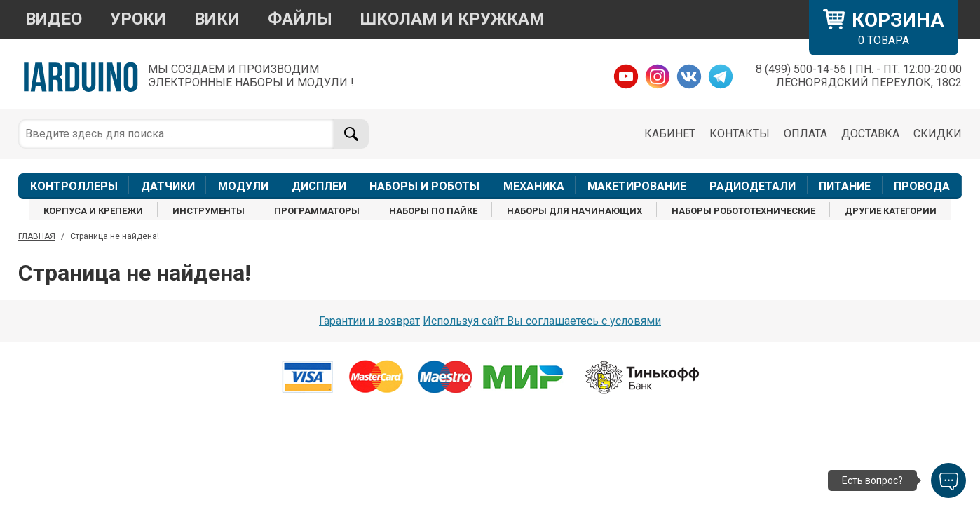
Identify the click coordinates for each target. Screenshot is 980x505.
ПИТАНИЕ (845, 186)
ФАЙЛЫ (300, 19)
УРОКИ (138, 19)
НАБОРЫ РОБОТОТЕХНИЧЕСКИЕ (743, 211)
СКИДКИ (938, 134)
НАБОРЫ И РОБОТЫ (424, 186)
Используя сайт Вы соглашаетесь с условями (542, 321)
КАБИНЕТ (670, 134)
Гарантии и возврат (369, 321)
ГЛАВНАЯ (37, 236)
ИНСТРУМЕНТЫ (209, 211)
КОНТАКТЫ (740, 134)
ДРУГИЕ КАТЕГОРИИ (891, 211)
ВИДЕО (54, 19)
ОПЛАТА (805, 134)
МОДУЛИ (243, 186)
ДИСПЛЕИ (319, 186)
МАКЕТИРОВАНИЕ (637, 186)
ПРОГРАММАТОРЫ (317, 211)
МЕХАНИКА (534, 186)
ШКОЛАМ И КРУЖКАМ (452, 19)
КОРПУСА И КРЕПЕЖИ (93, 211)
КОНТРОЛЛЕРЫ (74, 186)
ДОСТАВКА (870, 134)
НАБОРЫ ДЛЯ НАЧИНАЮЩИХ (574, 211)
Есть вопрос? (872, 480)
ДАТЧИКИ (168, 186)
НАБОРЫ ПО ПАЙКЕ (433, 211)
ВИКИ (217, 19)
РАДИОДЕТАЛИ (753, 186)
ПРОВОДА (922, 186)
